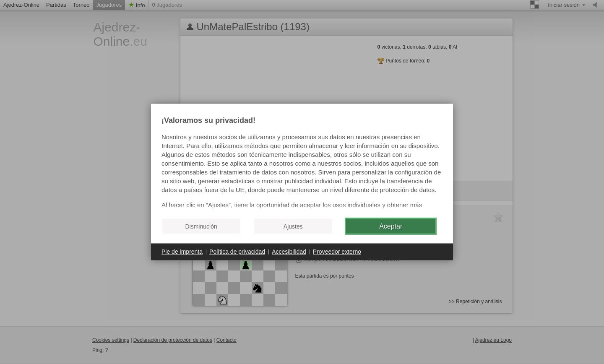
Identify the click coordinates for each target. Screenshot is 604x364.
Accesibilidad (289, 252)
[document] (302, 164)
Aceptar (391, 226)
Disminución (201, 226)
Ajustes (293, 226)
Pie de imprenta (182, 252)
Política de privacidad (237, 252)
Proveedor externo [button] (337, 252)
